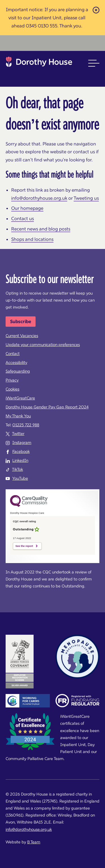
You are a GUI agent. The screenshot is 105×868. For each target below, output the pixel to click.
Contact (13, 354)
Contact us (23, 218)
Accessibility (16, 363)
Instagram (22, 443)
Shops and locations (32, 239)
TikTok (17, 469)
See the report (24, 546)
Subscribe (21, 321)
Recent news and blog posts (41, 229)
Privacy (12, 380)
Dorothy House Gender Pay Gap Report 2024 (47, 407)
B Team (34, 842)
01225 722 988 (26, 425)
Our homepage (27, 208)
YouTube (20, 478)
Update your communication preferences (43, 345)
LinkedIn (20, 460)
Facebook (21, 451)
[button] (94, 63)
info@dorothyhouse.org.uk (39, 198)
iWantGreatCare (20, 398)
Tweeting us (86, 198)
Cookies (12, 389)
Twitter (18, 434)
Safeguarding (18, 371)
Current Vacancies (22, 336)
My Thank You (18, 416)
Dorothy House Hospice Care (39, 63)
